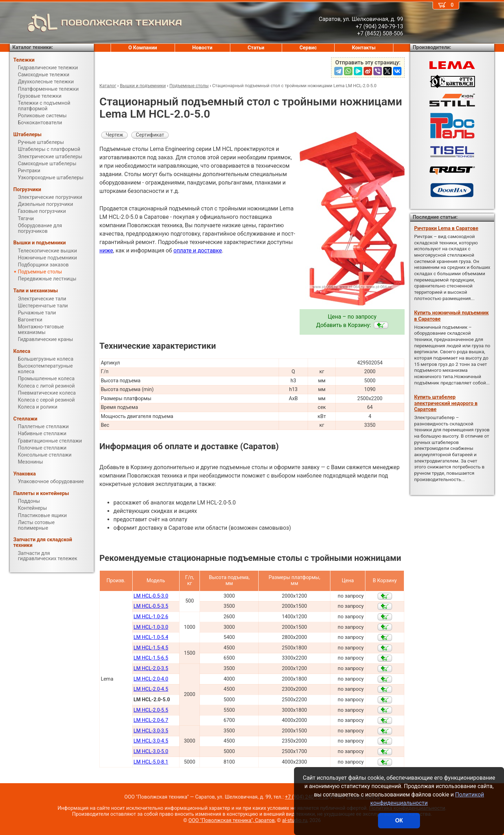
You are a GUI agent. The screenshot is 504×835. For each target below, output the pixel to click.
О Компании (143, 48)
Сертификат (150, 135)
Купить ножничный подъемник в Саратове (451, 316)
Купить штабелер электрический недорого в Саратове (446, 403)
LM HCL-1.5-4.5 (151, 648)
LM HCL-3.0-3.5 (151, 731)
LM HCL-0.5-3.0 (151, 596)
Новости (202, 48)
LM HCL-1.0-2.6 (151, 617)
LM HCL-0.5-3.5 (151, 606)
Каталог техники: (33, 47)
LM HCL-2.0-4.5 (151, 689)
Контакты (364, 48)
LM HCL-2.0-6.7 (151, 720)
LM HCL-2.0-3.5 (151, 669)
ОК (399, 820)
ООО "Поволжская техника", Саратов (231, 820)
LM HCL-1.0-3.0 (151, 627)
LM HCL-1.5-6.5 (151, 658)
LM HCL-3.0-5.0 (151, 751)
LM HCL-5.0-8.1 (151, 762)
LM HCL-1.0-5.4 (151, 637)
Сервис (308, 48)
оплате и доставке (198, 250)
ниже (106, 250)
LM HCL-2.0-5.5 (151, 710)
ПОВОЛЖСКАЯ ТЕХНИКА (96, 23)
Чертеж (114, 135)
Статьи (256, 48)
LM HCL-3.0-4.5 (151, 741)
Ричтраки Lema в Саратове (446, 228)
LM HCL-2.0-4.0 (151, 679)
